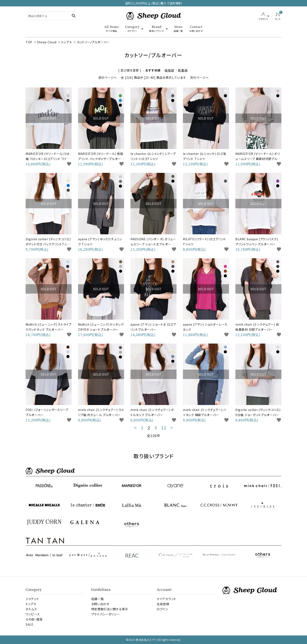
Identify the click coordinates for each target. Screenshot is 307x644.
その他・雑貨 (34, 619)
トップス (31, 604)
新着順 (183, 70)
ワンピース (33, 614)
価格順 (169, 70)
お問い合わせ (100, 604)
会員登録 (163, 604)
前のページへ (108, 77)
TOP (29, 42)
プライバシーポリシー (106, 614)
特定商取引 (110, 609)
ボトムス (31, 609)
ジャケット (32, 599)
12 (164, 428)
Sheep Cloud (47, 42)
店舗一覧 (98, 599)
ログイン (162, 609)
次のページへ (199, 77)
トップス (67, 42)
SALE (30, 624)
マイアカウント (167, 599)
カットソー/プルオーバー (93, 42)
